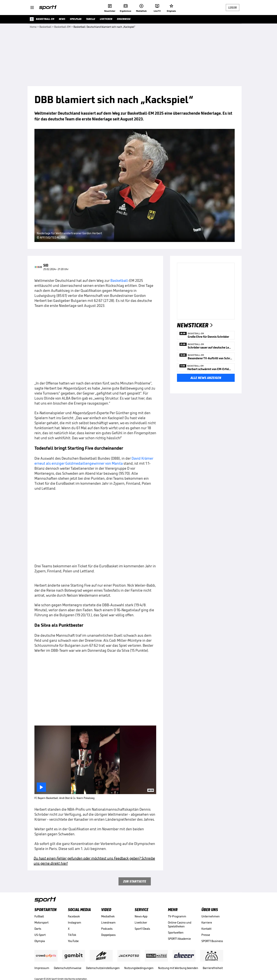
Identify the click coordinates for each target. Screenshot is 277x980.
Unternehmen (211, 916)
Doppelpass (108, 935)
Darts (38, 929)
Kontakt (206, 929)
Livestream (108, 922)
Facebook (74, 916)
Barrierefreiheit (213, 968)
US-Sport (40, 935)
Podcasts (107, 929)
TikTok (72, 935)
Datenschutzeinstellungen (103, 968)
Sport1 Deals (142, 929)
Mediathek (108, 916)
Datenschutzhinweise (68, 968)
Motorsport (41, 922)
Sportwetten (176, 933)
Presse (206, 935)
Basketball (119, 280)
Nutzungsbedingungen (139, 968)
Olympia (40, 941)
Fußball (39, 916)
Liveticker (141, 922)
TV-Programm (177, 916)
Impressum (42, 968)
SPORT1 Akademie (179, 939)
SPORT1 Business (212, 941)
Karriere (207, 922)
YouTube (73, 941)
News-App (141, 916)
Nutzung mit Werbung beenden (178, 968)
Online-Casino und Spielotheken (180, 924)
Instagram (75, 922)
